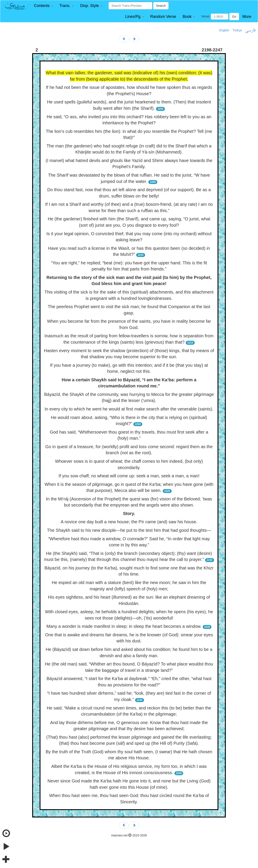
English (224, 30)
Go (234, 17)
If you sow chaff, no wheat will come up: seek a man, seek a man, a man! (129, 476)
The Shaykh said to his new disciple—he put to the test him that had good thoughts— (129, 530)
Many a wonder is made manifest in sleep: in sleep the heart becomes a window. (124, 626)
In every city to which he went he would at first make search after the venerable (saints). (129, 409)
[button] (43, 6)
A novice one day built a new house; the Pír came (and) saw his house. (129, 522)
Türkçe (237, 30)
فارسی (250, 30)
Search (161, 6)
